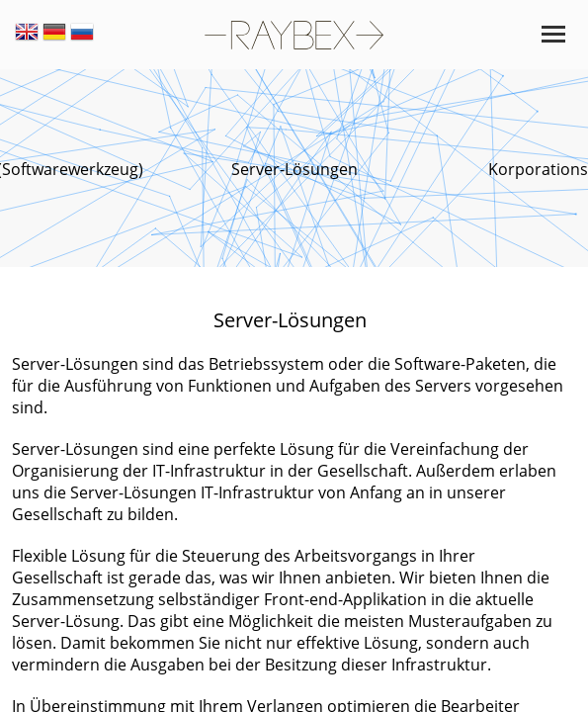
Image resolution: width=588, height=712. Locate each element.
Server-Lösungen (294, 169)
